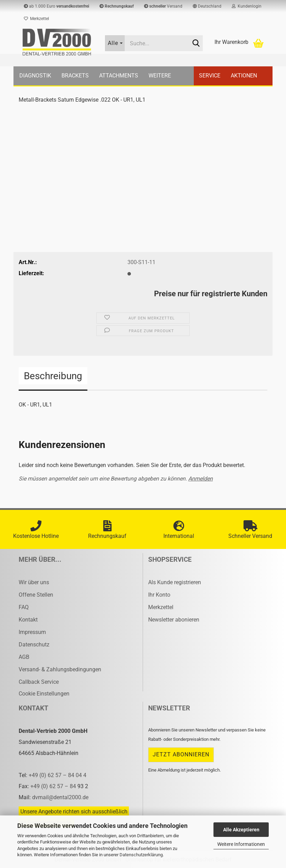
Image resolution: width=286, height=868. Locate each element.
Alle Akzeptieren (241, 830)
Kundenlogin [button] (247, 6)
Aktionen (244, 76)
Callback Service (39, 682)
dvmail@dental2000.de (60, 797)
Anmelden (201, 479)
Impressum (32, 632)
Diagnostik (35, 76)
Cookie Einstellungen (44, 694)
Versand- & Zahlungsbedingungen (60, 669)
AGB (24, 657)
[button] (207, 6)
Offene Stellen (36, 595)
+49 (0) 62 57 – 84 (54, 786)
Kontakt (28, 620)
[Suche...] (115, 43)
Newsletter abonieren (174, 620)
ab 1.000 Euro (56, 6)
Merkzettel (36, 19)
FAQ (24, 607)
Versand (163, 6)
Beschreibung (53, 376)
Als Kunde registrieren (175, 582)
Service (210, 76)
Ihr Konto (159, 595)
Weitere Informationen (241, 844)
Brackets (75, 76)
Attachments (119, 76)
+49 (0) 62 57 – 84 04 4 (58, 775)
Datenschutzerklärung (141, 855)
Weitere (160, 76)
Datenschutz (34, 645)
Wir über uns (34, 582)
